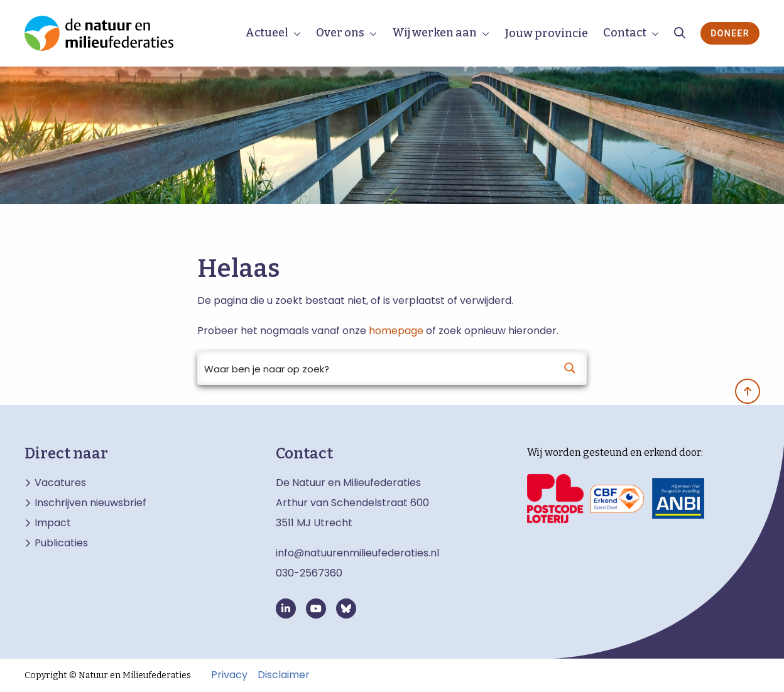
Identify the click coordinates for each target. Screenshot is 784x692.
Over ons (340, 33)
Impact (53, 523)
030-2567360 (309, 573)
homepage (396, 331)
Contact (625, 33)
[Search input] (376, 368)
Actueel (267, 33)
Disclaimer (284, 675)
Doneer (730, 33)
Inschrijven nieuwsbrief (90, 503)
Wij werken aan (434, 33)
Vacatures (60, 483)
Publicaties (61, 543)
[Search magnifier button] (570, 368)
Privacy (229, 675)
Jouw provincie (546, 33)
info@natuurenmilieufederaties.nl (357, 553)
